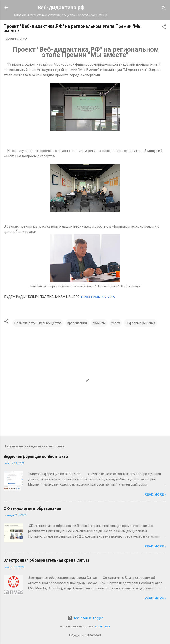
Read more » (156, 494)
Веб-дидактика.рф (61, 8)
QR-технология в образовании (32, 508)
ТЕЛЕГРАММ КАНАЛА (98, 297)
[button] (164, 27)
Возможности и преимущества (38, 323)
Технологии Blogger (85, 618)
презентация (77, 323)
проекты (99, 323)
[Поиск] (164, 9)
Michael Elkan (102, 627)
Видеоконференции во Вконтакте (36, 456)
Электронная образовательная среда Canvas (47, 560)
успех (116, 323)
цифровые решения (140, 323)
